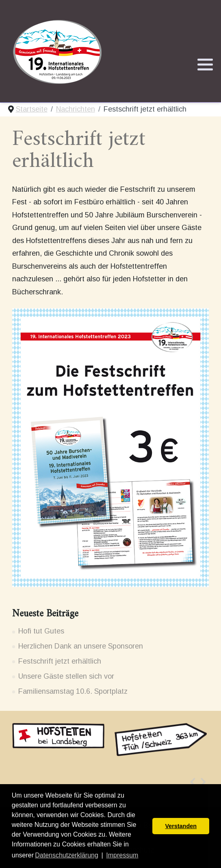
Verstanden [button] (181, 826)
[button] (205, 65)
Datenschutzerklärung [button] (67, 855)
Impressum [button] (122, 855)
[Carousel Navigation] (110, 782)
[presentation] (193, 782)
